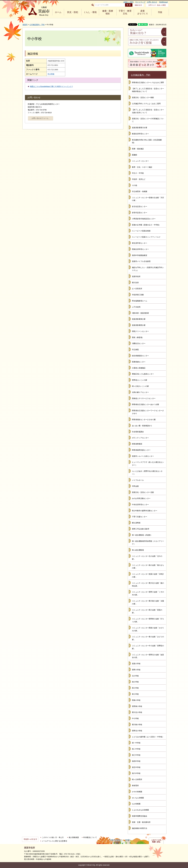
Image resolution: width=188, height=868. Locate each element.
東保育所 (135, 786)
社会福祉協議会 (138, 432)
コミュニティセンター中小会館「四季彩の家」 (148, 647)
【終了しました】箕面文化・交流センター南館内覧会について (148, 90)
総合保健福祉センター (140, 356)
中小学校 (51, 74)
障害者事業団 (137, 444)
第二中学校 (136, 749)
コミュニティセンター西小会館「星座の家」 (147, 611)
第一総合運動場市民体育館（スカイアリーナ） (148, 543)
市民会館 (135, 486)
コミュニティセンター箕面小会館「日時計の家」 (148, 575)
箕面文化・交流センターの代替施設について (148, 120)
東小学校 (135, 694)
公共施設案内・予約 (37, 25)
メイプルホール (138, 480)
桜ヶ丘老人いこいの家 (140, 386)
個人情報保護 (74, 837)
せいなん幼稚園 (138, 798)
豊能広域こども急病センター (143, 374)
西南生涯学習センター (140, 249)
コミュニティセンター (140, 161)
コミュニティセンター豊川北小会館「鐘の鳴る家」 (148, 584)
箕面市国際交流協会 (140, 816)
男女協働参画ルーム (140, 301)
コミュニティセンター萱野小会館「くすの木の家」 (148, 593)
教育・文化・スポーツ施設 (142, 167)
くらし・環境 (90, 12)
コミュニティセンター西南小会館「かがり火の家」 (148, 629)
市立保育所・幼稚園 (140, 191)
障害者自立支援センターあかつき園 (145, 404)
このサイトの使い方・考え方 (53, 837)
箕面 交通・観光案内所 (141, 822)
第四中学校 (136, 761)
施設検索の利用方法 (140, 828)
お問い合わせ (152, 2)
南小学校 (135, 682)
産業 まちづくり (143, 12)
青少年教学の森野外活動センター (145, 511)
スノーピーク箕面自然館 (141, 231)
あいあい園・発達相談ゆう (142, 426)
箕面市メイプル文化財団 (141, 261)
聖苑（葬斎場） (138, 337)
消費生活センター (139, 343)
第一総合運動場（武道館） (142, 535)
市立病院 (135, 350)
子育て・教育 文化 (125, 12)
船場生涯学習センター (140, 134)
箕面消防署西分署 (139, 325)
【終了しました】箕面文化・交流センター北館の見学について (148, 111)
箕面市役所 (136, 276)
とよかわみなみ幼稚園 (140, 810)
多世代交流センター (140, 213)
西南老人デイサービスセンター (144, 398)
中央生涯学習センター (140, 505)
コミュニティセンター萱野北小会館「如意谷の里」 (148, 656)
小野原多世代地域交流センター (144, 219)
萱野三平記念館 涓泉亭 (141, 529)
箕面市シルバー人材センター (143, 456)
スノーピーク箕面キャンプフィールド (146, 237)
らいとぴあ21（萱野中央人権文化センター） (147, 473)
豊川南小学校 (137, 725)
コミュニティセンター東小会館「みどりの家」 (148, 638)
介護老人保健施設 (139, 368)
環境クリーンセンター (140, 331)
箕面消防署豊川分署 (140, 128)
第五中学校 (136, 767)
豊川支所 (135, 283)
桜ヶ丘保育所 (137, 779)
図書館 (135, 155)
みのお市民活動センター (141, 498)
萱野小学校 (136, 670)
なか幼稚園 (136, 804)
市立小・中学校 (138, 173)
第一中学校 (136, 743)
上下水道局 (136, 307)
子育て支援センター (140, 517)
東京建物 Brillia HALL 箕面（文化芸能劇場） (147, 141)
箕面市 (25, 25)
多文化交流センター (140, 206)
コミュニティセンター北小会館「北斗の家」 (147, 558)
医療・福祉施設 (138, 149)
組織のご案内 (129, 2)
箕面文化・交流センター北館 (143, 492)
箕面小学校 (136, 664)
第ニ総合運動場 (138, 550)
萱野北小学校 (137, 731)
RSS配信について (90, 837)
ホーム (58, 12)
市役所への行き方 (30, 839)
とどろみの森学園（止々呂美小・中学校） (148, 737)
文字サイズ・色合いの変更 (157, 5)
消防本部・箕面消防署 (140, 313)
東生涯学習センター (140, 243)
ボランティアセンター (140, 438)
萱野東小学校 (137, 706)
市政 (160, 12)
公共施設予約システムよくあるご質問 (146, 104)
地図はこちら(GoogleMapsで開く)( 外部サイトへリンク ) (51, 86)
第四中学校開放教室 (140, 255)
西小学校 (135, 688)
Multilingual (163, 2)
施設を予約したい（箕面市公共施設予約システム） (148, 269)
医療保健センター (139, 362)
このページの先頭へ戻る (156, 841)
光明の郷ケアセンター (140, 392)
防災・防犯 (73, 12)
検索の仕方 (138, 5)
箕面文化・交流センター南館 (143, 97)
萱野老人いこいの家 (140, 380)
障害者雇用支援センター (141, 450)
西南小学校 (136, 700)
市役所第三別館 (138, 295)
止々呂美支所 (137, 289)
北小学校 (135, 676)
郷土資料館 (136, 523)
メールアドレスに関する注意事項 (54, 841)
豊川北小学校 (137, 712)
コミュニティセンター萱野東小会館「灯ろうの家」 (148, 620)
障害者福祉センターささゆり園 (144, 420)
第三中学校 (136, 755)
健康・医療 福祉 (108, 12)
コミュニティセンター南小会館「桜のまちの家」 (148, 567)
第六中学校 (136, 773)
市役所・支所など (139, 179)
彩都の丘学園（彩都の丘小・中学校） (146, 225)
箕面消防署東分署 (139, 319)
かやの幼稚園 (137, 792)
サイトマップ (140, 2)
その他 (135, 185)
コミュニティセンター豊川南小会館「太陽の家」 (148, 602)
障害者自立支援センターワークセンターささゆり (148, 412)
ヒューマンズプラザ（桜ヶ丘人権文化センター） (148, 464)
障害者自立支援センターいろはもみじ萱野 (148, 82)
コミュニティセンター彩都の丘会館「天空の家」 (148, 199)
